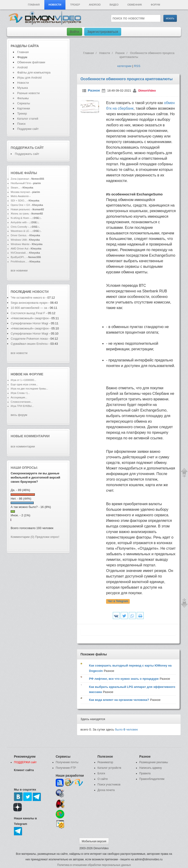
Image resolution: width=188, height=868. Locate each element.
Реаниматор (105, 762)
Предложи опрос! (47, 537)
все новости (19, 353)
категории (124, 66)
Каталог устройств (109, 768)
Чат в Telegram (118, 601)
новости (40, 292)
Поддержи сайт (28, 129)
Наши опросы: (24, 468)
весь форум (19, 415)
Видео (114, 5)
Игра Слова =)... (20, 393)
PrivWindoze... (19, 262)
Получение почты (67, 762)
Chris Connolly (19, 227)
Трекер (75, 5)
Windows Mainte (20, 244)
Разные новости (28, 93)
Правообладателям (152, 779)
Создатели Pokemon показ (29, 339)
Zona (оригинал (20, 179)
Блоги (101, 773)
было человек (126, 729)
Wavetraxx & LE (20, 231)
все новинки (19, 270)
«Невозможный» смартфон (30, 318)
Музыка (23, 88)
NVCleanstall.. (19, 253)
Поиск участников (109, 785)
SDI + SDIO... (18, 201)
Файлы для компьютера (34, 72)
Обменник (135, 5)
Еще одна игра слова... (24, 384)
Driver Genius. (19, 235)
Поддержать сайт (27, 148)
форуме (36, 374)
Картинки (24, 108)
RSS (137, 66)
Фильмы (23, 98)
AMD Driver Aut (19, 249)
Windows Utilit (19, 240)
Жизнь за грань (20, 214)
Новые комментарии (30, 436)
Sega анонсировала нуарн (29, 303)
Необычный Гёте (21, 183)
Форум (156, 5)
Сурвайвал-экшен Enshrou (29, 344)
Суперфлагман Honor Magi (29, 323)
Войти (74, 32)
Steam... (15, 188)
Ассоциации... (19, 397)
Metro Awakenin (20, 196)
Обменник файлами (31, 62)
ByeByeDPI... (18, 257)
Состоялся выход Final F (28, 313)
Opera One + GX (20, 205)
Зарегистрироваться (103, 32)
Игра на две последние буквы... (29, 389)
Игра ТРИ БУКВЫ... (22, 406)
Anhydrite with (19, 222)
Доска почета (106, 790)
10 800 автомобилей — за (29, 308)
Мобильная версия (94, 841)
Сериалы (24, 103)
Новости (55, 5)
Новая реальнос (20, 209)
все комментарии (23, 446)
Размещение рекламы (154, 762)
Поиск (21, 124)
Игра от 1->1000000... (23, 380)
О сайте (103, 779)
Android (95, 5)
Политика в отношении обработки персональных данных (94, 865)
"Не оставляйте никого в (28, 298)
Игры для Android (29, 78)
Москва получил (20, 192)
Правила (145, 773)
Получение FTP (66, 768)
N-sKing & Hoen (20, 218)
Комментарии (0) (22, 537)
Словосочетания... (22, 402)
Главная (34, 5)
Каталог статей (28, 119)
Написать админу (151, 768)
